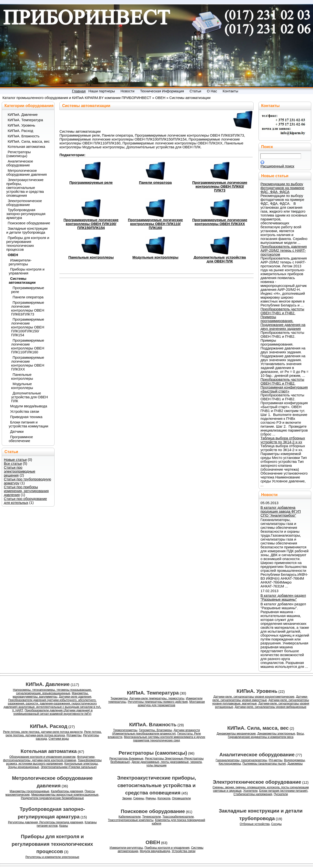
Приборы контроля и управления (27, 271)
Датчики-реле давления (75, 697)
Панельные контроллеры (91, 257)
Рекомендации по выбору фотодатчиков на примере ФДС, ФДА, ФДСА (282, 188)
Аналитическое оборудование (20, 163)
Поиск (267, 147)
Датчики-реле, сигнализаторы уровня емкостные (260, 698)
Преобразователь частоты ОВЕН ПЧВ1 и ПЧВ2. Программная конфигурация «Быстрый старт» (284, 385)
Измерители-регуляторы (20, 262)
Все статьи (13, 464)
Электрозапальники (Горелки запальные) (69, 767)
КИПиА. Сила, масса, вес (29, 141)
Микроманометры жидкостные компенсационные (65, 795)
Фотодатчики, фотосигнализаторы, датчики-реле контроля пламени (49, 759)
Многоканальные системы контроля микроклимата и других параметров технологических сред (165, 739)
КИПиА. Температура (25, 120)
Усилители (251, 791)
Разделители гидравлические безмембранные (52, 798)
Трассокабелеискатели (178, 817)
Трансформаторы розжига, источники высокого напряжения (54, 762)
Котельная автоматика (27, 147)
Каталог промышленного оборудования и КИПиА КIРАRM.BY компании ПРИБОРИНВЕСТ (77, 98)
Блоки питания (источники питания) (283, 791)
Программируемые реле (91, 183)
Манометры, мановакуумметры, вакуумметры (51, 695)
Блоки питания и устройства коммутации (28, 424)
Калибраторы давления (67, 791)
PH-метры (276, 760)
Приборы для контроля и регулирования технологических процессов (28, 244)
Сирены (139, 798)
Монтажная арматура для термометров (171, 704)
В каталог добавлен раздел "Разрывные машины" (283, 597)
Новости (269, 495)
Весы (300, 734)
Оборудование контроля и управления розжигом (42, 757)
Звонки (127, 798)
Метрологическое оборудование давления (27, 173)
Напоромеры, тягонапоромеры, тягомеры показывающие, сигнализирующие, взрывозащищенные (52, 692)
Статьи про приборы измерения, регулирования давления (26, 491)
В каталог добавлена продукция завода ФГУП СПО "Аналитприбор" (281, 511)
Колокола (164, 798)
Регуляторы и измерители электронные (52, 857)
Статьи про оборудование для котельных (25, 501)
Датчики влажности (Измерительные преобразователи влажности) (156, 732)
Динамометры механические (236, 734)
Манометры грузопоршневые (29, 791)
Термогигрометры (125, 730)
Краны (64, 826)
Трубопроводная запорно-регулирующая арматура (26, 214)
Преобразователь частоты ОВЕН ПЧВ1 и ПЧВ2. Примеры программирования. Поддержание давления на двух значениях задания (283, 319)
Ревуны (151, 798)
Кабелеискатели (130, 817)
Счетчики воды (59, 739)
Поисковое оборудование (29, 223)
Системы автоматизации (190, 98)
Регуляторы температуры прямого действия (158, 702)
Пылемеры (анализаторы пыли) (264, 764)
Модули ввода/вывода (29, 406)
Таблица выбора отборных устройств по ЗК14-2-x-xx (283, 440)
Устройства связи (25, 412)
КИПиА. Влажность (24, 136)
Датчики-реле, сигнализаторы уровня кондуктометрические (254, 697)
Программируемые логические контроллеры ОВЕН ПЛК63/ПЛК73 (220, 186)
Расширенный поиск (277, 166)
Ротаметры (74, 735)
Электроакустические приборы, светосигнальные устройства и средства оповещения (25, 188)
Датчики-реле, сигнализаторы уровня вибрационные (271, 707)
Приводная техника (26, 417)
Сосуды (276, 824)
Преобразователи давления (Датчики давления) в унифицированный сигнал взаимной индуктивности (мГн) (53, 712)
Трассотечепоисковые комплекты (131, 820)
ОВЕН (160, 98)
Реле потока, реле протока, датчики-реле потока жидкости (43, 732)
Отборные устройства (255, 824)
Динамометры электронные (276, 734)
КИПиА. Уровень (22, 125)
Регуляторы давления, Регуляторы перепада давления (46, 822)
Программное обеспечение (21, 439)
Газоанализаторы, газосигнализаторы (241, 760)
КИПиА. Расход (21, 131)
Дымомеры (295, 764)
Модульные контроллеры (155, 257)
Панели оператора (155, 183)
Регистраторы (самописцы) (19, 154)
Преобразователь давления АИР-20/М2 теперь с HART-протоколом (284, 250)
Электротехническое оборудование (24, 203)
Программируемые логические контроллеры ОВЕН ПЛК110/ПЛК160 (155, 224)
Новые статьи (15, 460)
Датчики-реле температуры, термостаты (157, 698)
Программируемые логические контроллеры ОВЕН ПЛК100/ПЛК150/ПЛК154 (91, 224)
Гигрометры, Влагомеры (155, 730)
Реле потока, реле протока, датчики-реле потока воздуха (54, 734)
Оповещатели (181, 798)
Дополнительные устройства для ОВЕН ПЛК (220, 259)
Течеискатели (152, 817)
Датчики (17, 432)
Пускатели (281, 794)
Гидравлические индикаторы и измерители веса (261, 737)
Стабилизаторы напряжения (253, 794)
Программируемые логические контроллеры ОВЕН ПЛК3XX (220, 222)
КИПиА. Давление (23, 115)
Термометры (119, 698)
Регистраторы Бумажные (126, 759)
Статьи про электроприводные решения (20, 471)
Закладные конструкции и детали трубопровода (27, 230)
